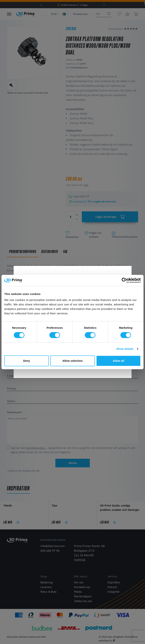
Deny (27, 361)
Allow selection (72, 361)
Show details (125, 349)
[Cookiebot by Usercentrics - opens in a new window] (124, 280)
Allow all (118, 361)
